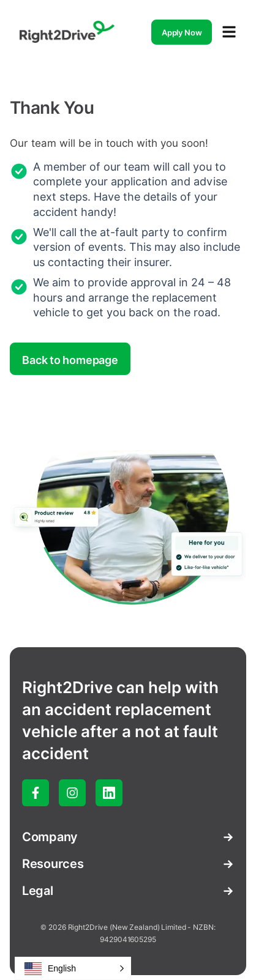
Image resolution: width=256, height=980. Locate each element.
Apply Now (182, 32)
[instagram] (72, 793)
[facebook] (36, 793)
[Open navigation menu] (229, 32)
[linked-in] (109, 793)
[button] (73, 968)
